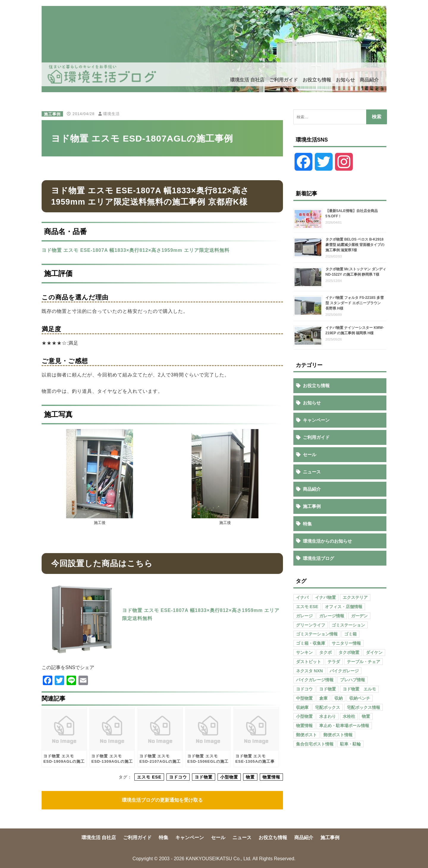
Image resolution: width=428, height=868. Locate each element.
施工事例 (52, 114)
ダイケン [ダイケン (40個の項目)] (374, 652)
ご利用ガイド (284, 80)
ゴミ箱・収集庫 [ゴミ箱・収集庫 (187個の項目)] (311, 643)
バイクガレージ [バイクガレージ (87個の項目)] (344, 671)
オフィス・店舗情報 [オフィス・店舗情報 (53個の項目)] (344, 607)
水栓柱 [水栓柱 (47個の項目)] (349, 716)
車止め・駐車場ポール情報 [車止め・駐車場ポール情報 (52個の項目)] (344, 726)
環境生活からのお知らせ (327, 541)
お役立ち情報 (317, 80)
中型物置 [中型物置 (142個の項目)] (304, 698)
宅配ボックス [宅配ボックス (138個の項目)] (328, 707)
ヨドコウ (178, 777)
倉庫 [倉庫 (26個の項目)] (323, 698)
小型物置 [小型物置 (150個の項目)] (304, 716)
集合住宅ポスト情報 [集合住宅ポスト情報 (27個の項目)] (315, 744)
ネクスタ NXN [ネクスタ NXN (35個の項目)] (309, 671)
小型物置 (229, 777)
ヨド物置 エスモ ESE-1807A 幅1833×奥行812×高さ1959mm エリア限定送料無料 (136, 250)
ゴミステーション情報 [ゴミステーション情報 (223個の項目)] (317, 634)
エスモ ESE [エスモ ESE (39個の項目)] (307, 607)
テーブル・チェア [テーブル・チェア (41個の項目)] (364, 662)
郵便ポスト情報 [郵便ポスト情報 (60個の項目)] (338, 735)
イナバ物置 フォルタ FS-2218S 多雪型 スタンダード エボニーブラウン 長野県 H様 (355, 303)
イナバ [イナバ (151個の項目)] (302, 597)
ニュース (312, 472)
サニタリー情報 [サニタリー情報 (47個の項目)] (346, 643)
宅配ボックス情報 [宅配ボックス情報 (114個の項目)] (364, 707)
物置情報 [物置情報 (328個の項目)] (304, 726)
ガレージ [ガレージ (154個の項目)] (304, 616)
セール (310, 455)
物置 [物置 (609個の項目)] (366, 716)
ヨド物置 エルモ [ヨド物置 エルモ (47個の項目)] (359, 689)
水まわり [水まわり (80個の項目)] (328, 716)
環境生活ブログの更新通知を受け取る (162, 800)
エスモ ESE (149, 777)
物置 (250, 777)
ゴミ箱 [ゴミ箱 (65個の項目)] (350, 634)
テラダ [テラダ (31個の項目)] (334, 662)
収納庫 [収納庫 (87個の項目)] (302, 707)
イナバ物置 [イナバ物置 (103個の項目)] (325, 597)
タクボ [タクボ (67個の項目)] (325, 652)
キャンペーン (316, 420)
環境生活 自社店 (247, 80)
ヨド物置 (204, 777)
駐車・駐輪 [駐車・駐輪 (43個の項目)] (350, 744)
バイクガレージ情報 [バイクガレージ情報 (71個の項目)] (315, 680)
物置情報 (271, 777)
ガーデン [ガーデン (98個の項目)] (359, 616)
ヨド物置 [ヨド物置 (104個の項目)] (328, 689)
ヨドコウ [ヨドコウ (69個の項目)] (304, 689)
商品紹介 (369, 80)
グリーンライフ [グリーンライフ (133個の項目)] (311, 625)
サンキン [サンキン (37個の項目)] (304, 652)
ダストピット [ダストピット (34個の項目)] (309, 662)
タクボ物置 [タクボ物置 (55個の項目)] (349, 652)
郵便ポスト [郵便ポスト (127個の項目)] (306, 735)
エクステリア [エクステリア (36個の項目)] (355, 597)
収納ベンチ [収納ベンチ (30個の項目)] (360, 698)
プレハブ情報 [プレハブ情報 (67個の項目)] (353, 680)
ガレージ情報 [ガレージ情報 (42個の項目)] (332, 616)
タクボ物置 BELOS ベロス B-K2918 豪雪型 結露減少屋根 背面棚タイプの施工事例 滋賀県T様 (355, 245)
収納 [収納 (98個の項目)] (339, 698)
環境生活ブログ (318, 558)
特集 (307, 524)
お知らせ (345, 80)
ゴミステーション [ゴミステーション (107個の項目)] (348, 625)
